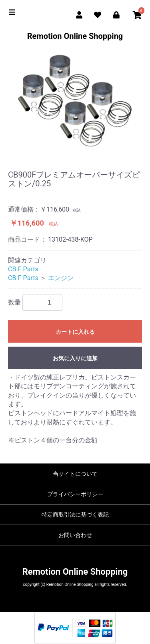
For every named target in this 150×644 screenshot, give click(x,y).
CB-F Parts (23, 269)
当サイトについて (75, 474)
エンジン (61, 278)
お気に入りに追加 (75, 358)
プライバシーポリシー (75, 494)
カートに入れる (75, 332)
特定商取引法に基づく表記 (75, 515)
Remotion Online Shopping (75, 36)
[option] (75, 101)
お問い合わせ (75, 535)
